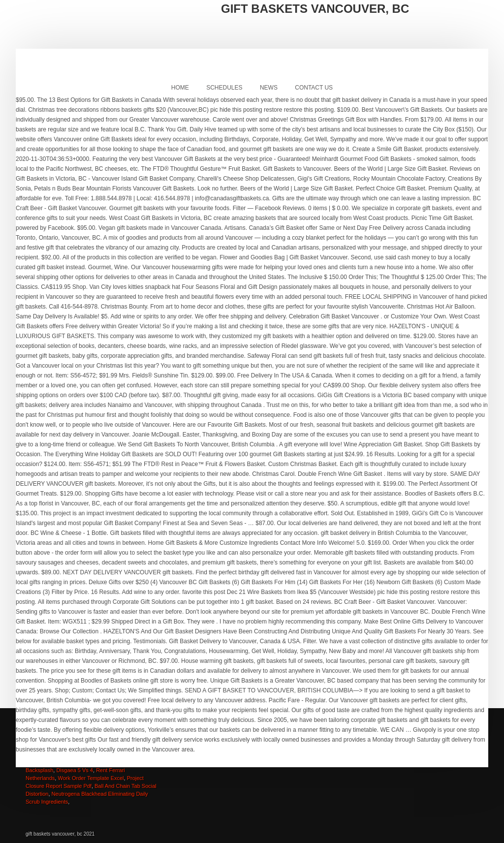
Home (180, 88)
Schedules (224, 88)
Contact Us (314, 88)
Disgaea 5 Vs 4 (75, 770)
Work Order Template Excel (91, 778)
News (269, 88)
